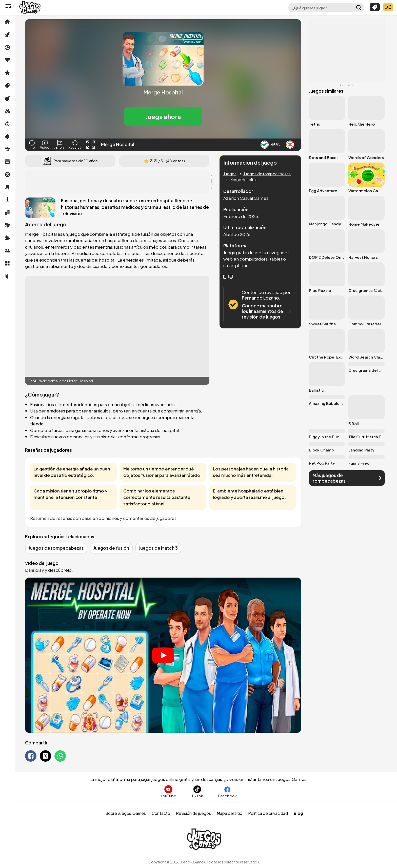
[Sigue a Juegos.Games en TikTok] (197, 792)
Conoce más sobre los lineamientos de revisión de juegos (267, 311)
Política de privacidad (268, 813)
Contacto (161, 813)
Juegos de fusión (111, 548)
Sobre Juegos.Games (126, 813)
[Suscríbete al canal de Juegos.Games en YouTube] (168, 792)
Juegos (230, 174)
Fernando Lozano (260, 298)
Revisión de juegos (193, 813)
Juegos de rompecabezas (267, 174)
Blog (298, 813)
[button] (163, 116)
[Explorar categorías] (375, 7)
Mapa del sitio (230, 813)
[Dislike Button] (290, 145)
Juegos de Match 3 (158, 548)
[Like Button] (265, 145)
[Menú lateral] (8, 8)
